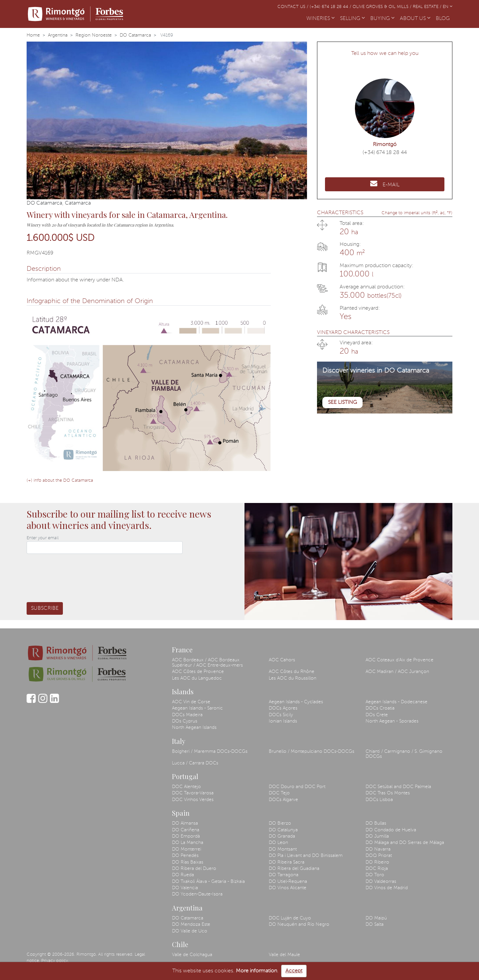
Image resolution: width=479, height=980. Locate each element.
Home (33, 35)
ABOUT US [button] (415, 19)
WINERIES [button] (320, 19)
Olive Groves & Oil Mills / (383, 7)
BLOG (444, 18)
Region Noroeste (94, 35)
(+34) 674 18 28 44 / (331, 7)
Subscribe (45, 608)
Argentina (58, 35)
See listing (342, 403)
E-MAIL (385, 184)
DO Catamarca (135, 35)
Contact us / (294, 7)
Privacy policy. (55, 961)
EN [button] (448, 7)
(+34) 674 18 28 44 (385, 153)
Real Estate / (428, 7)
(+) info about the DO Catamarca (60, 481)
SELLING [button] (352, 19)
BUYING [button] (382, 19)
